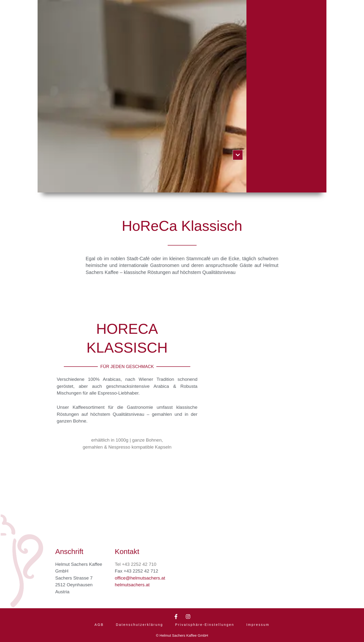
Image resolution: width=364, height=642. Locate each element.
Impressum (258, 625)
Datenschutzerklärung (139, 625)
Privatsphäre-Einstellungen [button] (205, 625)
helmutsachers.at (132, 584)
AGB (99, 625)
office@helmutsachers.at (140, 577)
